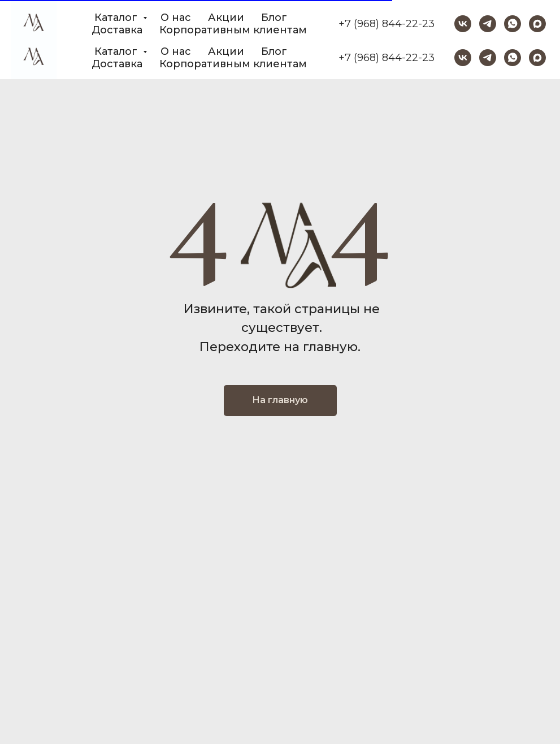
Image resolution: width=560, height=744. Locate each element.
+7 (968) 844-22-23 (387, 58)
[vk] (463, 58)
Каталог (117, 51)
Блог (274, 51)
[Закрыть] (542, 17)
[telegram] (488, 58)
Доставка (117, 64)
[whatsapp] (513, 58)
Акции (226, 51)
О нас (176, 51)
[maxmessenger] (537, 58)
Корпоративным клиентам (233, 64)
